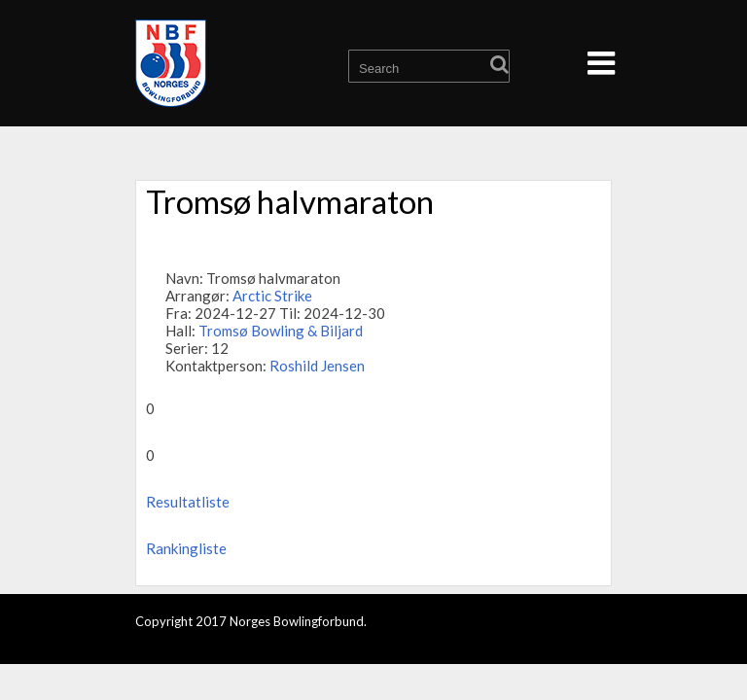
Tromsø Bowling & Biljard (281, 331)
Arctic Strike (272, 296)
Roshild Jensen (317, 366)
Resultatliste (188, 502)
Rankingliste (186, 548)
